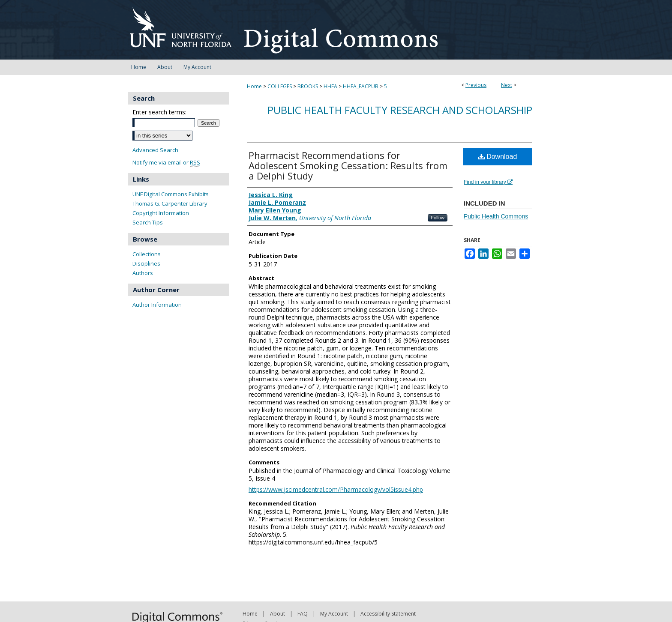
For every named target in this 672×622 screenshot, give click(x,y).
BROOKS (308, 86)
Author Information (157, 305)
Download (498, 157)
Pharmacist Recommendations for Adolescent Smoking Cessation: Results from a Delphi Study (348, 165)
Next (507, 85)
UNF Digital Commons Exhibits (171, 194)
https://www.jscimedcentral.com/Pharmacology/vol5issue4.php (336, 489)
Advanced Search (155, 150)
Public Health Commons (496, 216)
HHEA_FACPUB (361, 86)
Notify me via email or (166, 163)
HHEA (330, 86)
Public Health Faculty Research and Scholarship (400, 110)
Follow (438, 218)
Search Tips (148, 222)
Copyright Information (161, 213)
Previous (476, 85)
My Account (334, 614)
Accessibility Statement (388, 614)
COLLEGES (280, 86)
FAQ (303, 614)
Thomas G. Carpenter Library (170, 203)
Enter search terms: (159, 112)
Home (254, 86)
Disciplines (146, 263)
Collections (147, 254)
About (277, 614)
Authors (143, 273)
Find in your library (488, 182)
